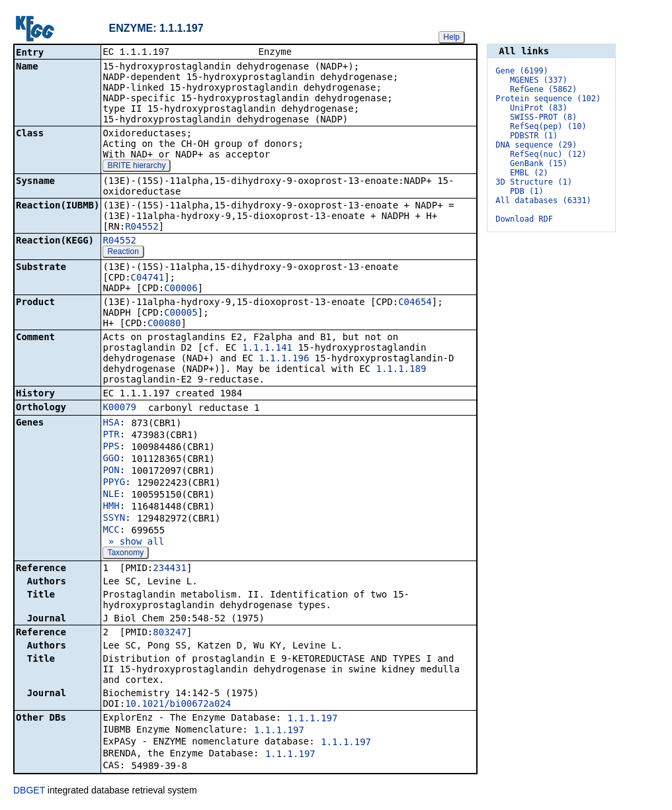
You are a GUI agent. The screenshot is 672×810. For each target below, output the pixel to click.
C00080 (164, 324)
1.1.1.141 (267, 349)
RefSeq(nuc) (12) (548, 154)
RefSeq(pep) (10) (548, 126)
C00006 (181, 289)
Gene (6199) (522, 71)
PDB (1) (527, 191)
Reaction (123, 253)
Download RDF (524, 219)
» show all (133, 543)
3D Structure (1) (534, 182)
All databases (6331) (543, 201)
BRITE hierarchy (136, 167)
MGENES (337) (539, 80)
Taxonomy (125, 554)
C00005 (181, 314)
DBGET (29, 791)
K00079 (119, 408)
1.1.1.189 (401, 370)
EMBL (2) (529, 173)
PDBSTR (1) (534, 136)
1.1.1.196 (284, 359)
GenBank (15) (539, 163)
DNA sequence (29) (536, 145)
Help (451, 37)
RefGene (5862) (543, 89)
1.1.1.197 (313, 719)
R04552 (142, 228)
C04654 (415, 303)
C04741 (148, 279)
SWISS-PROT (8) (543, 117)
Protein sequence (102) (548, 99)
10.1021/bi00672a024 (178, 705)
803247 (170, 633)
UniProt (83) (539, 108)
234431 (170, 569)
